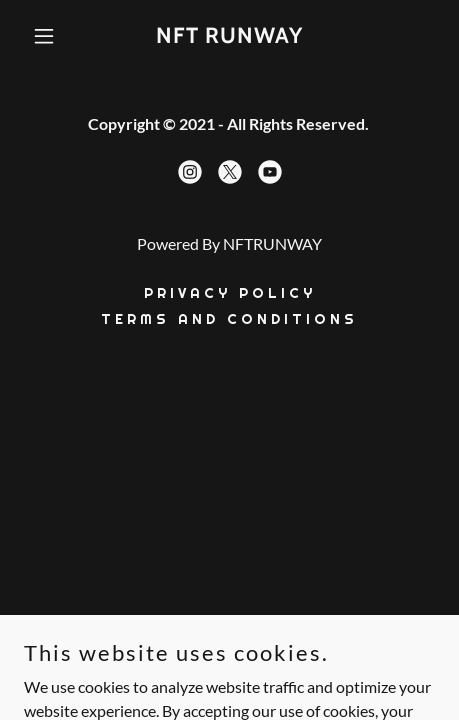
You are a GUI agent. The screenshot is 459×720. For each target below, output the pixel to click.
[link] (230, 36)
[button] (55, 36)
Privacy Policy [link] (230, 293)
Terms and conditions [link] (229, 319)
